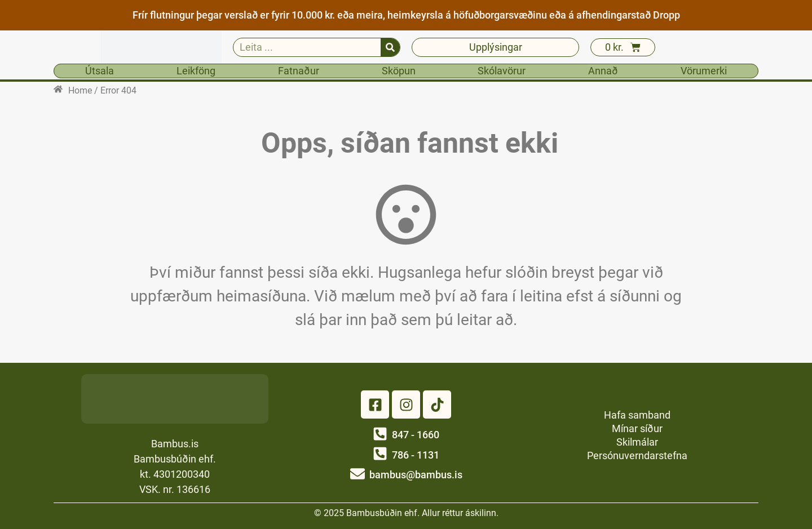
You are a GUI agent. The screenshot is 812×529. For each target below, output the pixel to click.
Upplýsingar (496, 47)
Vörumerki (704, 71)
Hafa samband (637, 415)
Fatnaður (299, 71)
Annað (603, 71)
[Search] (390, 47)
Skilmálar (637, 442)
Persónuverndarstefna (637, 455)
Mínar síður (637, 428)
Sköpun (399, 71)
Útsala (100, 71)
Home (80, 90)
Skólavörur (502, 71)
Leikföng (196, 71)
